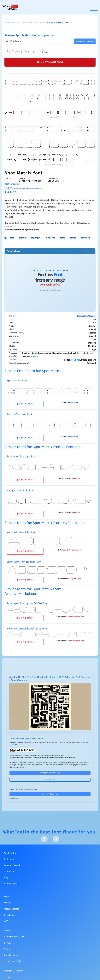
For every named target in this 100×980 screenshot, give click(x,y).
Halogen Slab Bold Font (21, 491)
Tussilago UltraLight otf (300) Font (27, 603)
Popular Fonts (11, 955)
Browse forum (50, 779)
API (6, 921)
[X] (56, 839)
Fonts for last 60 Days (15, 937)
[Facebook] (44, 839)
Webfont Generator (50, 794)
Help (6, 897)
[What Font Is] (10, 7)
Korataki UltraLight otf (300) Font (27, 629)
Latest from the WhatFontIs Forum (26, 739)
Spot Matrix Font (17, 381)
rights (73, 238)
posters (34, 357)
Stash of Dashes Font (19, 415)
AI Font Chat (10, 872)
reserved (85, 238)
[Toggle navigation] (94, 7)
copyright (36, 238)
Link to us (9, 859)
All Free (41, 23)
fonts (63, 238)
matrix (22, 238)
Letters (8, 943)
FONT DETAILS (25, 404)
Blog (6, 878)
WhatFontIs (11, 23)
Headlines (76, 360)
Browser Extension (13, 865)
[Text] (39, 41)
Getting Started (12, 909)
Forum (7, 931)
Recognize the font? (50, 773)
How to (8, 903)
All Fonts (27, 23)
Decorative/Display (86, 316)
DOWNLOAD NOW (50, 62)
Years (7, 949)
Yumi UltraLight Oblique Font (24, 562)
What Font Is (10, 853)
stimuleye (50, 238)
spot (12, 238)
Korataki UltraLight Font (21, 533)
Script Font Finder (13, 961)
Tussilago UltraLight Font (22, 457)
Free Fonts (9, 915)
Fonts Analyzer (11, 884)
